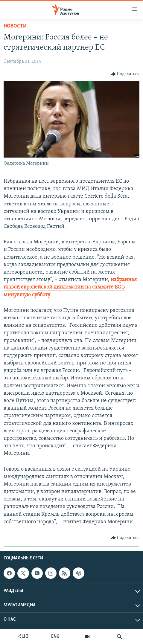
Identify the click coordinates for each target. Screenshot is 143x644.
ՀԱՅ (23, 637)
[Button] (125, 74)
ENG (55, 637)
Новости (15, 26)
